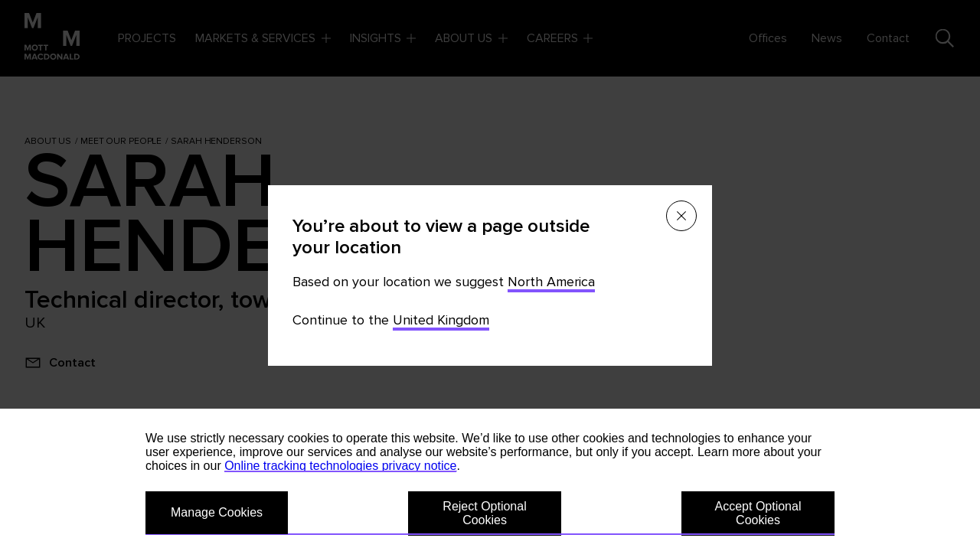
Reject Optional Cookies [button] (484, 513)
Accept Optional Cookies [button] (758, 513)
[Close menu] (681, 216)
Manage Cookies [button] (217, 512)
